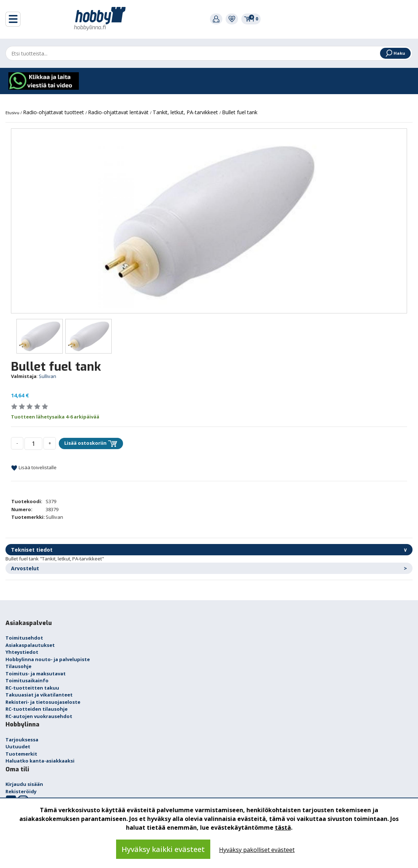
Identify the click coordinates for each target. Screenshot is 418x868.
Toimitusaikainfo (27, 680)
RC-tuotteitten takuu (32, 688)
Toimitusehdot (24, 638)
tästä (283, 828)
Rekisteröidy (21, 791)
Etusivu (13, 113)
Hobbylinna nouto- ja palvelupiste (48, 659)
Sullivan (47, 376)
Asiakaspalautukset (30, 645)
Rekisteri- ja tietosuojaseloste (43, 702)
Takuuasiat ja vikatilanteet (39, 695)
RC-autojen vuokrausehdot (39, 716)
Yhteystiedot (22, 652)
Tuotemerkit (21, 754)
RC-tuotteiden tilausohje (37, 709)
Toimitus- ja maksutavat (36, 674)
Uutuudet (18, 747)
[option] (209, 221)
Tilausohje (18, 666)
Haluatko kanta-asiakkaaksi (40, 761)
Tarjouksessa (22, 740)
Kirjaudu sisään (24, 784)
